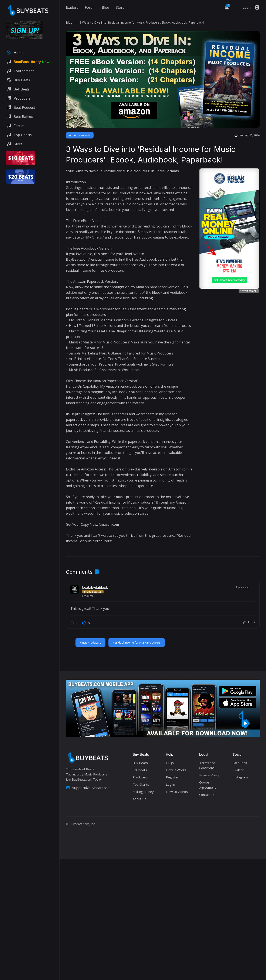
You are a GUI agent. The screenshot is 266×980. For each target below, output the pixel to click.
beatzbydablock (95, 587)
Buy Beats (140, 763)
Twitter (238, 770)
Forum (90, 7)
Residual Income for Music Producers (137, 643)
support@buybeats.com (88, 788)
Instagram (240, 777)
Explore (72, 7)
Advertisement (249, 291)
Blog (105, 7)
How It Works (176, 770)
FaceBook (240, 763)
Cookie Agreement (208, 785)
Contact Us (207, 795)
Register (172, 777)
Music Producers (90, 643)
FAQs (170, 763)
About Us (139, 799)
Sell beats (140, 770)
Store (120, 7)
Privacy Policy (209, 775)
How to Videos (177, 792)
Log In (170, 784)
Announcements (80, 135)
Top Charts (141, 784)
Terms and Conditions (207, 765)
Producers (140, 777)
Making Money (143, 792)
